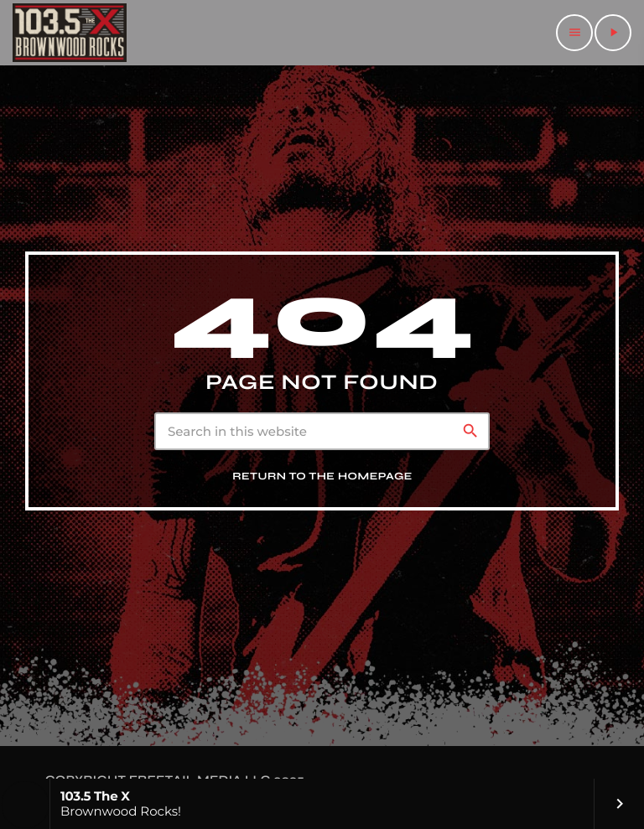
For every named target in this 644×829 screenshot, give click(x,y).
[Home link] (70, 33)
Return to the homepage (322, 477)
